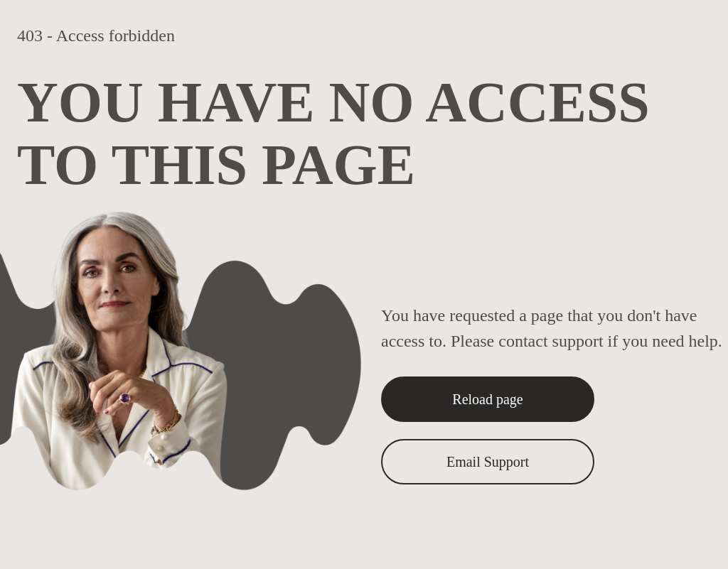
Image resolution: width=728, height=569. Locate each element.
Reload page (487, 399)
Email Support (488, 462)
